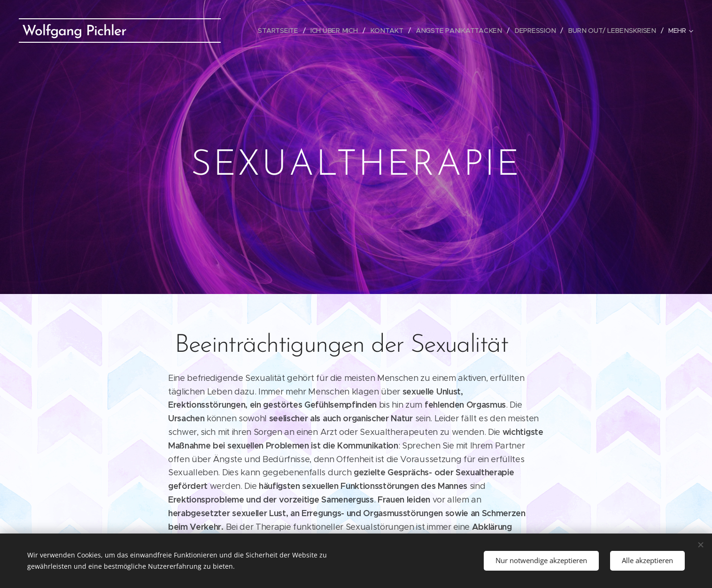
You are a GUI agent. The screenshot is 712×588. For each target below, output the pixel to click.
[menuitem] (285, 31)
